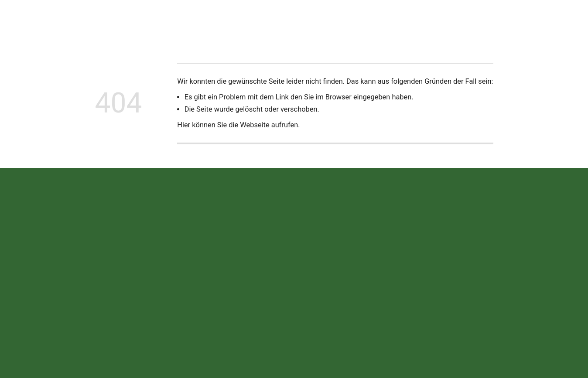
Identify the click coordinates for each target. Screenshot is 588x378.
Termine (333, 19)
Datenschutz (468, 283)
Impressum (425, 283)
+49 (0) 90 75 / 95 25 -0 (233, 283)
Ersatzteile (292, 19)
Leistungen (247, 19)
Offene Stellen (379, 19)
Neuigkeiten (155, 19)
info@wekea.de (220, 301)
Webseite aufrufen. (270, 125)
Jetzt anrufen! (543, 19)
